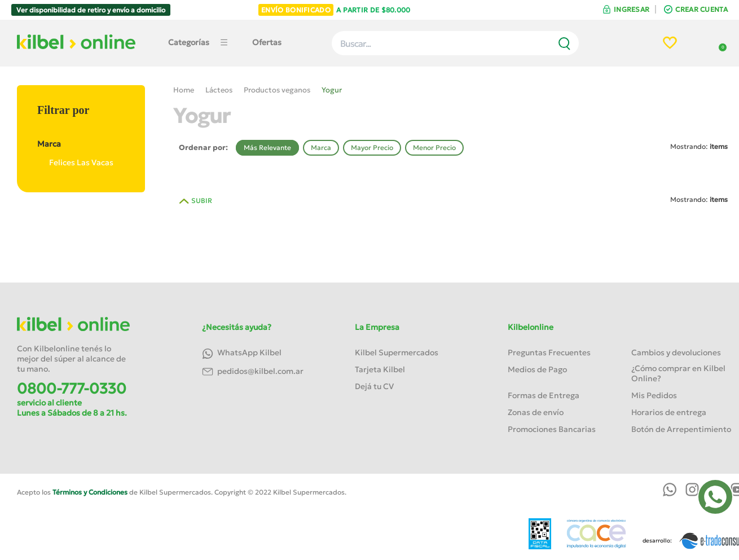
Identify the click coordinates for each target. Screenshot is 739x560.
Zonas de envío (536, 412)
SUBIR (202, 200)
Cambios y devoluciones (676, 352)
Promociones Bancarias (552, 429)
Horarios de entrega (669, 412)
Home (184, 90)
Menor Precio (434, 147)
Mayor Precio (372, 147)
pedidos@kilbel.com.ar (253, 372)
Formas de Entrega (544, 395)
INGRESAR (632, 9)
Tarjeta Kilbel (380, 369)
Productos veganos (277, 90)
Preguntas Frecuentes (549, 352)
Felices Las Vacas (75, 162)
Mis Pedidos (654, 395)
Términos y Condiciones (90, 492)
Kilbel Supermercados (397, 352)
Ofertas (267, 42)
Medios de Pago (537, 369)
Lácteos (219, 90)
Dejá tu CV (374, 386)
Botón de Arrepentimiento (681, 429)
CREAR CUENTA (701, 9)
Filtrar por (63, 110)
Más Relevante (267, 147)
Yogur (332, 90)
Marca (80, 144)
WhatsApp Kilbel (242, 353)
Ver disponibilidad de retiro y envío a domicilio (91, 10)
